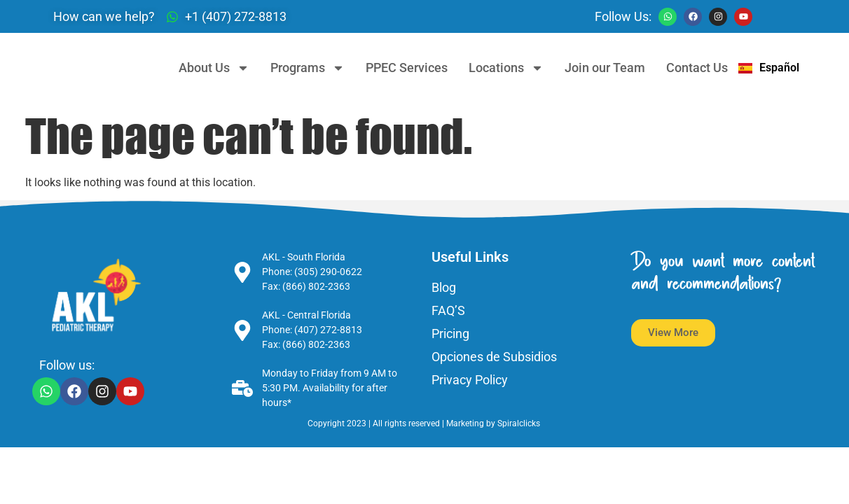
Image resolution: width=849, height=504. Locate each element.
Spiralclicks (520, 423)
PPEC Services (407, 68)
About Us (214, 68)
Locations (506, 68)
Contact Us (697, 68)
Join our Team (605, 68)
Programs (308, 68)
